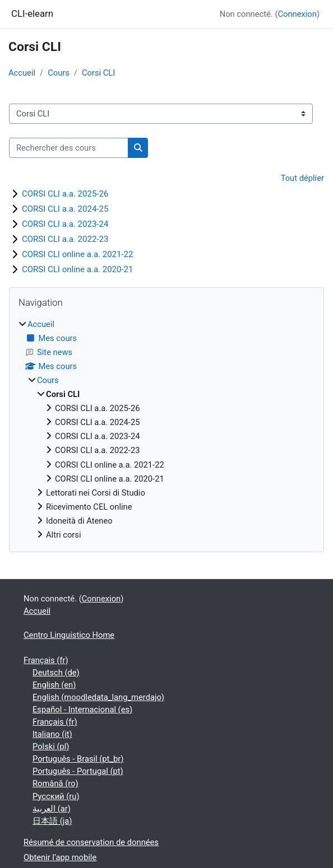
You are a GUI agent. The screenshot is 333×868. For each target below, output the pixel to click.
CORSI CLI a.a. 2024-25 (65, 209)
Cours (59, 73)
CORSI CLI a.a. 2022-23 (65, 239)
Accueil (22, 73)
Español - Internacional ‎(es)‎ (82, 710)
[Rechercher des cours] (69, 148)
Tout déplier (302, 178)
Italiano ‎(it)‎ (52, 734)
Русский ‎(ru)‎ (56, 796)
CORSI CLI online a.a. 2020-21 (77, 269)
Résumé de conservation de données (91, 842)
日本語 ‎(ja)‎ (52, 821)
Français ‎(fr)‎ (46, 660)
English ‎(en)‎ (54, 685)
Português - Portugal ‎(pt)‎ (78, 771)
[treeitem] (166, 430)
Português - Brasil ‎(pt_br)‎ (78, 759)
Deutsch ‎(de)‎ (56, 673)
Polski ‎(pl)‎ (51, 746)
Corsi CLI (98, 73)
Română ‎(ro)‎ (55, 783)
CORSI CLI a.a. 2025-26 (65, 194)
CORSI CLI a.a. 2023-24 (65, 224)
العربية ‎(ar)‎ (52, 809)
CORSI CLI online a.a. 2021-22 (77, 254)
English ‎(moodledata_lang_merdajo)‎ (98, 697)
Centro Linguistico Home (69, 635)
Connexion (297, 14)
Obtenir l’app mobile (60, 857)
